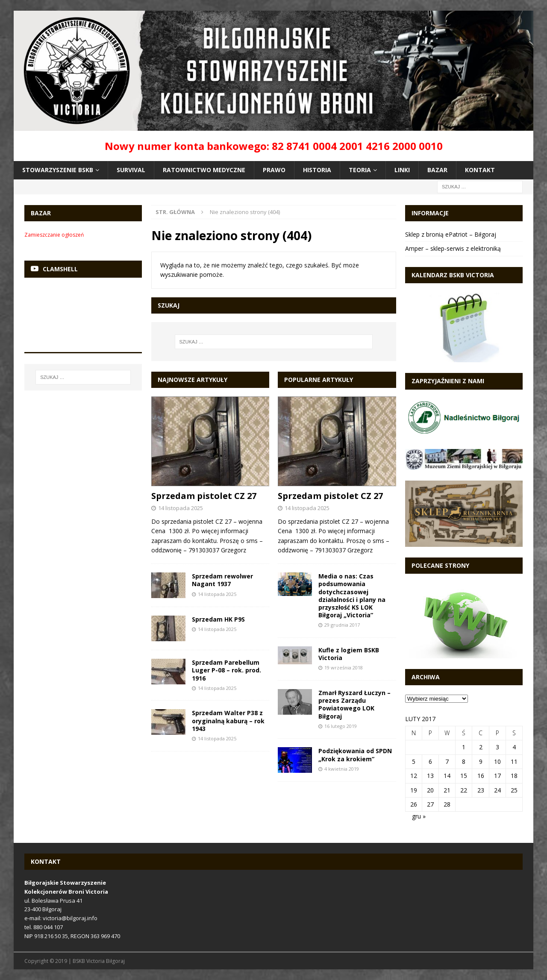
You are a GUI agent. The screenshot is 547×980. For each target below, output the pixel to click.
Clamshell (60, 269)
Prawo (274, 170)
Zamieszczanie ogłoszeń (54, 235)
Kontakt (480, 170)
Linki (402, 170)
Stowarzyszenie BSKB (58, 170)
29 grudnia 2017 (342, 625)
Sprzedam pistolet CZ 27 (204, 496)
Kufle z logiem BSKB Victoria (349, 654)
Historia (317, 170)
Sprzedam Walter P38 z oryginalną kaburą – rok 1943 (228, 720)
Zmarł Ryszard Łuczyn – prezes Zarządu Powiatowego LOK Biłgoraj (354, 704)
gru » (419, 816)
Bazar (437, 170)
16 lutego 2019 (341, 726)
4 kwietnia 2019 (342, 769)
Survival (131, 170)
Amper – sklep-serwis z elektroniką (453, 248)
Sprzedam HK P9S (218, 619)
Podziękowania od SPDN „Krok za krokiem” (355, 755)
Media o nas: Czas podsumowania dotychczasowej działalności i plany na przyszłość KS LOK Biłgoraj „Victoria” (352, 596)
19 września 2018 (344, 668)
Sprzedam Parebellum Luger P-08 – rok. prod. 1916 (226, 670)
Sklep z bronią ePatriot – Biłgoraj (451, 234)
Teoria (360, 170)
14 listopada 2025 (181, 508)
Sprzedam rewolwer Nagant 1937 (222, 580)
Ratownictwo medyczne (204, 170)
